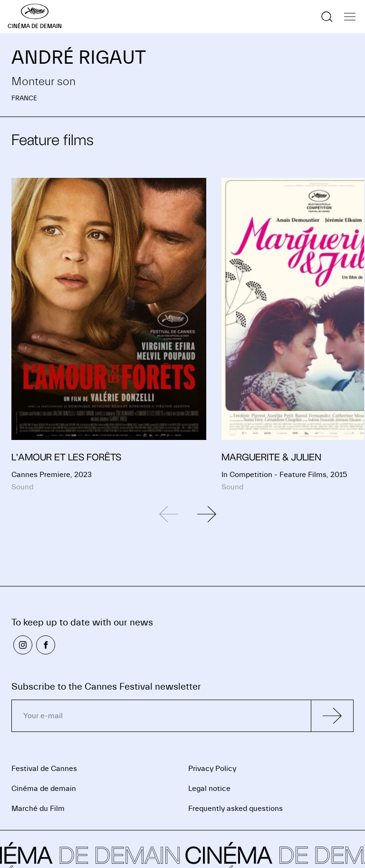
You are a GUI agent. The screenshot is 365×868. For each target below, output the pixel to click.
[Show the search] (327, 17)
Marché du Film (38, 809)
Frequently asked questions (235, 809)
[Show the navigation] (350, 17)
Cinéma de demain (44, 789)
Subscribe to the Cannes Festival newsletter (106, 687)
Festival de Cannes (44, 769)
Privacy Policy (212, 769)
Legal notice (209, 789)
